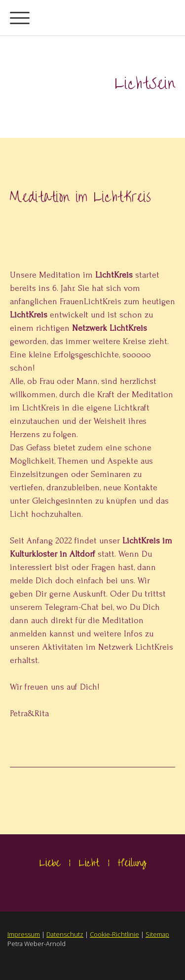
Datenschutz (65, 934)
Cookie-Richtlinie (114, 934)
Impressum (24, 934)
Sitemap (157, 934)
